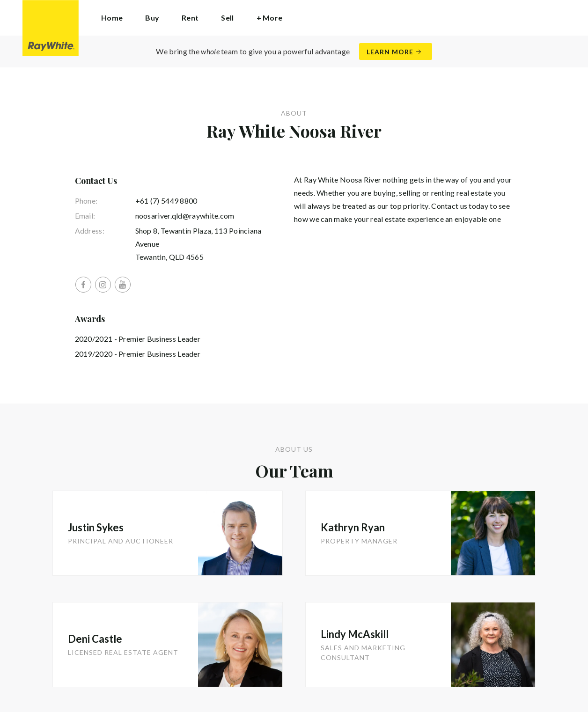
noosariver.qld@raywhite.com (185, 216)
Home (112, 18)
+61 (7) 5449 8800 (166, 201)
